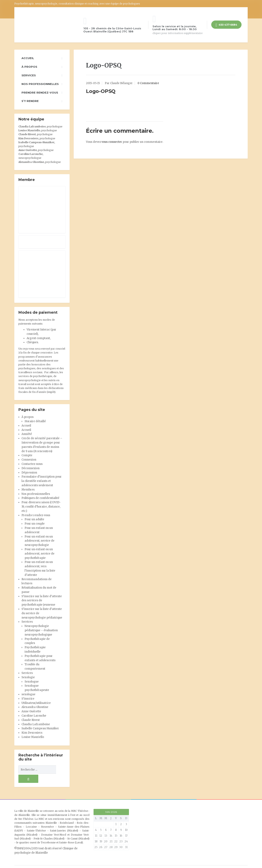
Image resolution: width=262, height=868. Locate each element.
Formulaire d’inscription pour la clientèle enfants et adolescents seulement (42, 481)
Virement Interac (38, 330)
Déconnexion (30, 468)
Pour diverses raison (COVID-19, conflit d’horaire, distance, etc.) (41, 507)
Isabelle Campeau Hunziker (40, 728)
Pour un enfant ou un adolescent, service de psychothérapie (40, 554)
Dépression (29, 473)
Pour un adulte (34, 519)
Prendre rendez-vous (40, 93)
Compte (27, 455)
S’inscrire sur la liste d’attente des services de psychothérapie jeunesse (42, 601)
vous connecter (112, 142)
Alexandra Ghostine (31, 162)
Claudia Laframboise (32, 126)
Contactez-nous (32, 464)
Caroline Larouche (34, 716)
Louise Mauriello (29, 130)
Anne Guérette (31, 711)
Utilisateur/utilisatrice (36, 703)
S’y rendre (30, 101)
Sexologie (28, 677)
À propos (29, 67)
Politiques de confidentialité (40, 498)
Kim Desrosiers (32, 733)
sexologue (28, 694)
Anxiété (27, 434)
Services (29, 75)
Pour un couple (35, 524)
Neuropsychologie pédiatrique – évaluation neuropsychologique (41, 630)
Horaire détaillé (35, 421)
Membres (28, 490)
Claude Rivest (27, 134)
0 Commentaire (148, 83)
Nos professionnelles (40, 84)
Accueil (28, 58)
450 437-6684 (226, 25)
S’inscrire (28, 699)
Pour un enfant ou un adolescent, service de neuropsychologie (40, 541)
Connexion (29, 460)
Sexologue (32, 682)
